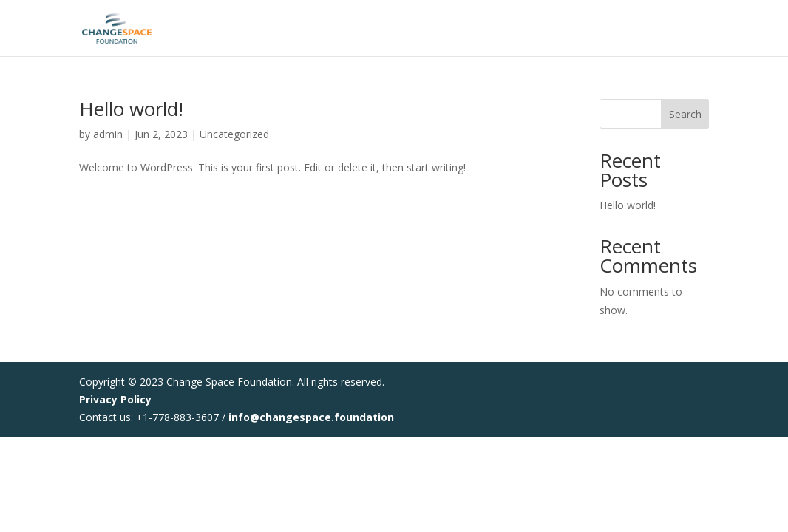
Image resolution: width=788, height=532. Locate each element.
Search (685, 114)
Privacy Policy (115, 399)
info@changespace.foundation (311, 417)
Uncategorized (234, 134)
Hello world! (131, 109)
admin (108, 134)
